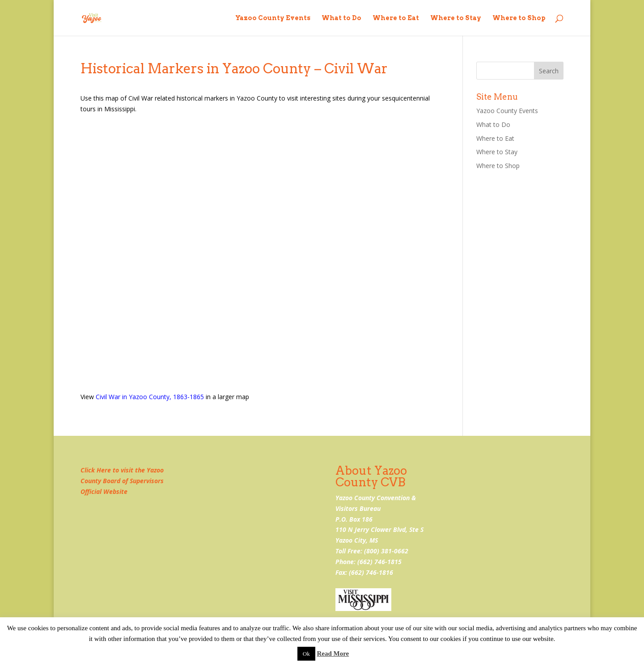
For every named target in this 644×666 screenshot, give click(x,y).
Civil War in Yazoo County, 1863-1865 (150, 397)
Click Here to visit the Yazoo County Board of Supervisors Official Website (122, 481)
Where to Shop (519, 18)
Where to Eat (396, 18)
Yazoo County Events (273, 18)
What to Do (341, 18)
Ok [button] (306, 654)
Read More (333, 653)
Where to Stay (456, 18)
